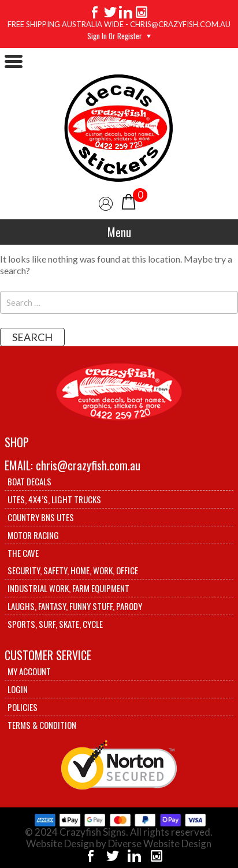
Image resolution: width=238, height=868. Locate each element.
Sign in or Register (115, 36)
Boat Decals (29, 481)
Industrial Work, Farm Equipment (68, 588)
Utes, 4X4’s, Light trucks (54, 499)
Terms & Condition (42, 725)
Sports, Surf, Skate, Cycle (55, 624)
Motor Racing (33, 535)
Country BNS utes (41, 517)
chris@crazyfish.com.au (88, 465)
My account (29, 671)
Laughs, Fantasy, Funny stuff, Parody (75, 606)
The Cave (23, 553)
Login (18, 689)
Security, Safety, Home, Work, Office (73, 570)
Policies (23, 707)
